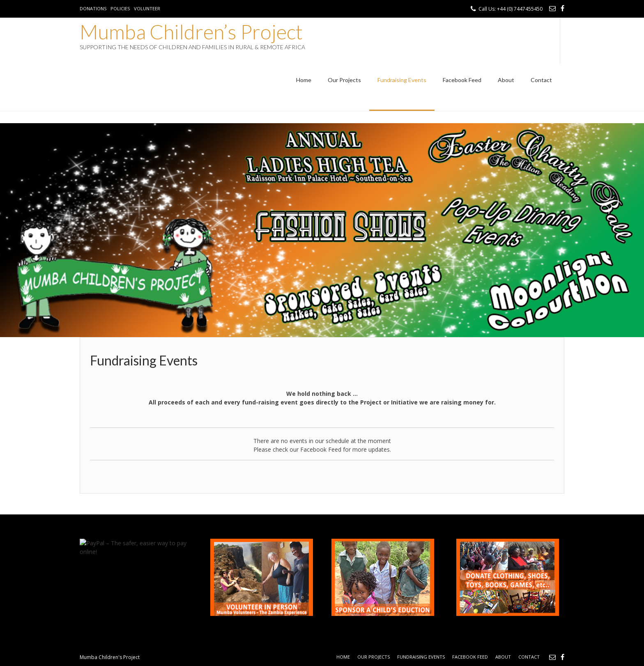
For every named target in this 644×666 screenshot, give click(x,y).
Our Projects (344, 80)
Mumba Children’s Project (191, 32)
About (506, 80)
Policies (120, 8)
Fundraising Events (402, 80)
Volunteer (147, 8)
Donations (93, 8)
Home (304, 80)
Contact (541, 80)
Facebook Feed (462, 80)
